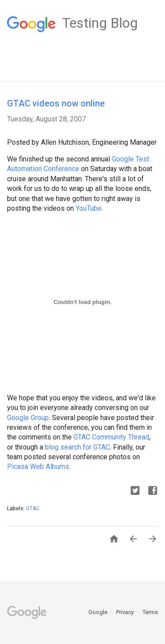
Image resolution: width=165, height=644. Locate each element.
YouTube (89, 208)
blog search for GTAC (77, 447)
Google (99, 612)
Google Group (28, 418)
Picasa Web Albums (38, 467)
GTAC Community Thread (111, 437)
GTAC (33, 509)
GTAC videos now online (56, 103)
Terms (150, 612)
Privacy (126, 612)
